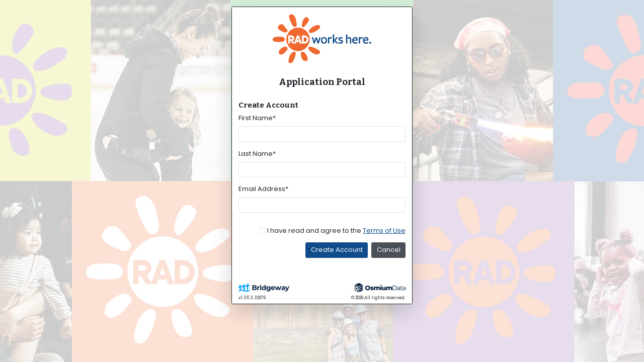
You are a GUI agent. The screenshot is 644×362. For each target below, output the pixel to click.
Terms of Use (384, 231)
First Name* (257, 118)
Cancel (389, 250)
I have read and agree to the (336, 231)
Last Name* (257, 154)
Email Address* (263, 189)
